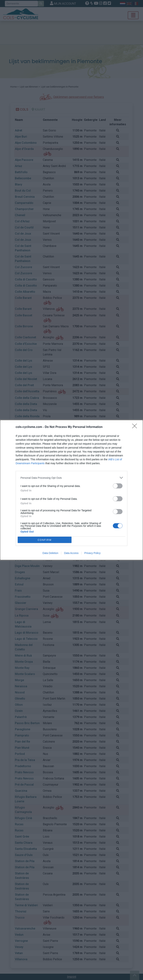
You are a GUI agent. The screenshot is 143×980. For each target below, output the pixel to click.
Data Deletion (50, 553)
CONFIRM (45, 540)
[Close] (136, 427)
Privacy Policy (92, 553)
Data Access (71, 553)
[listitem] (71, 478)
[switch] (118, 486)
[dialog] (71, 490)
